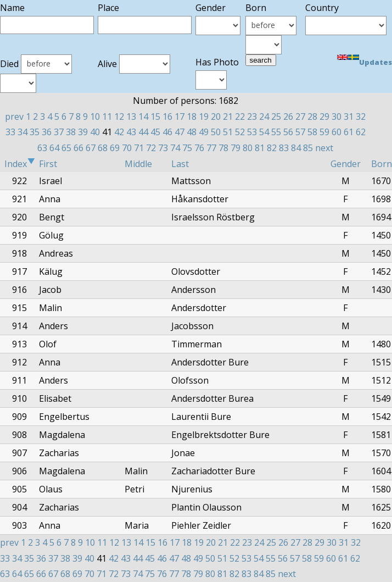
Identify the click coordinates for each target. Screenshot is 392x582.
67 (91, 148)
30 (337, 117)
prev (14, 117)
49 (204, 132)
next (324, 148)
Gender (346, 164)
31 (349, 117)
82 (272, 148)
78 (223, 148)
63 (42, 148)
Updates (376, 62)
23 (252, 117)
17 (180, 117)
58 (312, 132)
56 (288, 132)
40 (95, 132)
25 (276, 117)
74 (175, 148)
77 (211, 148)
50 (216, 132)
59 (324, 132)
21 (228, 117)
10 (95, 117)
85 (308, 148)
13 (131, 117)
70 (127, 148)
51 (228, 132)
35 (35, 132)
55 (276, 132)
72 (151, 148)
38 (71, 132)
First (48, 164)
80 (248, 148)
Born (382, 164)
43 (131, 132)
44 (143, 132)
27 (300, 117)
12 (119, 117)
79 (236, 148)
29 (324, 117)
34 (23, 132)
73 (163, 148)
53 (252, 132)
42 (119, 132)
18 (192, 117)
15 (155, 117)
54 (264, 132)
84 (296, 148)
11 (107, 117)
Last (180, 164)
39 (83, 132)
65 (66, 148)
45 (155, 132)
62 (361, 132)
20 (216, 117)
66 (79, 148)
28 (312, 117)
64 (54, 148)
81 (260, 148)
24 (264, 117)
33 (10, 132)
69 (115, 148)
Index (20, 164)
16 (167, 117)
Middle (138, 164)
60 (337, 132)
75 (187, 148)
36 (47, 132)
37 (59, 132)
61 (349, 132)
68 (103, 148)
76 (199, 148)
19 (204, 117)
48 (192, 132)
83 (284, 148)
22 (240, 117)
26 (288, 117)
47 (180, 132)
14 (143, 117)
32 (361, 117)
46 (167, 132)
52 (240, 132)
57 (300, 132)
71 (139, 148)
